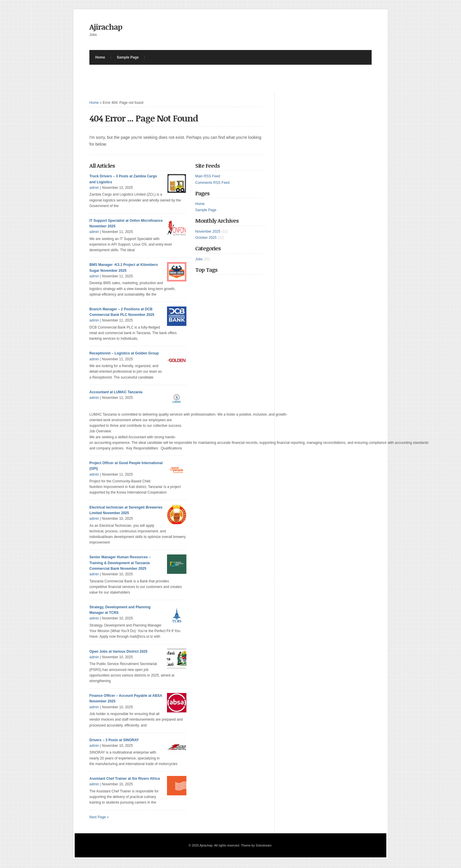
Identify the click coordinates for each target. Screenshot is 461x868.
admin (94, 188)
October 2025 (206, 238)
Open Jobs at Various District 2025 (118, 652)
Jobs (199, 259)
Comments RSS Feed (212, 183)
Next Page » (99, 817)
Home (100, 57)
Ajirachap (106, 27)
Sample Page (128, 57)
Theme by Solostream (256, 845)
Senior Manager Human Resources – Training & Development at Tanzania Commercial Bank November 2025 (120, 563)
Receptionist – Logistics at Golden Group (124, 353)
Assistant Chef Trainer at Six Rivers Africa (125, 779)
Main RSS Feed (208, 176)
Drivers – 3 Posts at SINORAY (114, 740)
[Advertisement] (196, 78)
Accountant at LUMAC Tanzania (116, 392)
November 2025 (208, 231)
